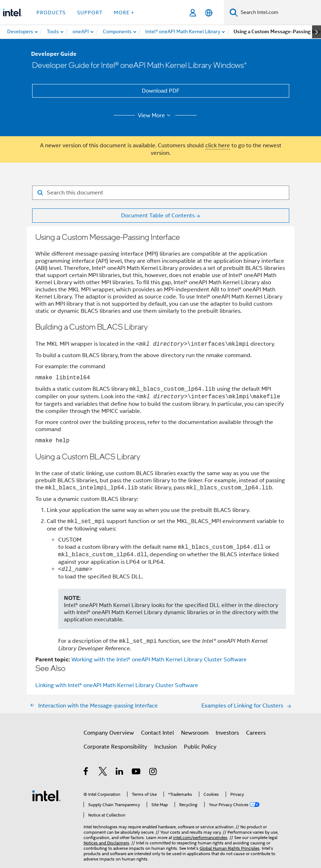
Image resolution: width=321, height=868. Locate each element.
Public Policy (200, 747)
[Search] (234, 12)
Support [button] (90, 13)
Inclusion (165, 747)
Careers (256, 733)
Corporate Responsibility (115, 747)
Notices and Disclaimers (106, 843)
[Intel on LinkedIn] (120, 773)
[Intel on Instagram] (153, 773)
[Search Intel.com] (279, 13)
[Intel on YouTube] (137, 773)
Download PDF (161, 91)
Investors (227, 733)
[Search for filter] (161, 193)
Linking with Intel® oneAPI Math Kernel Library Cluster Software (117, 685)
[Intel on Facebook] (86, 773)
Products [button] (51, 13)
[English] (209, 13)
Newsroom (195, 733)
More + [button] (124, 13)
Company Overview (109, 733)
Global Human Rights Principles (230, 848)
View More (155, 115)
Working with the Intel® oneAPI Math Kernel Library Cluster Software (159, 660)
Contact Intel (157, 733)
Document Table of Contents (158, 216)
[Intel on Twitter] (103, 773)
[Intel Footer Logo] (46, 795)
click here (218, 146)
